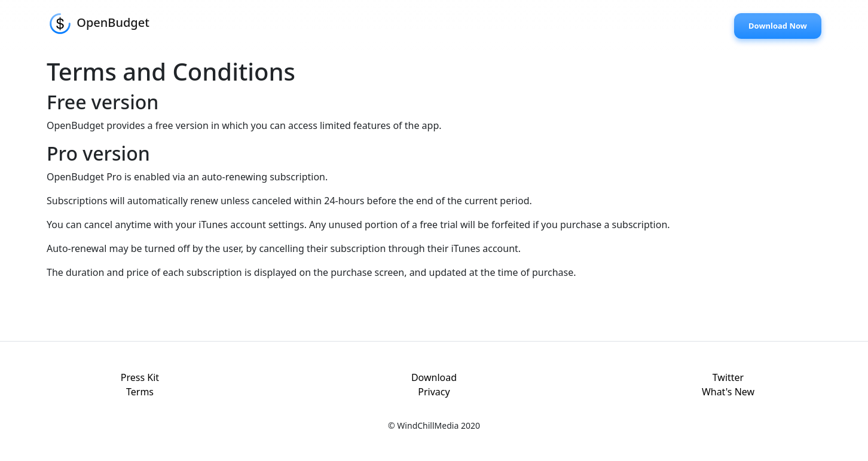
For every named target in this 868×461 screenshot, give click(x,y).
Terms (140, 392)
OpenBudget (98, 24)
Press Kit (140, 377)
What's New (728, 392)
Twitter (728, 377)
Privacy (434, 392)
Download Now (778, 26)
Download (434, 377)
